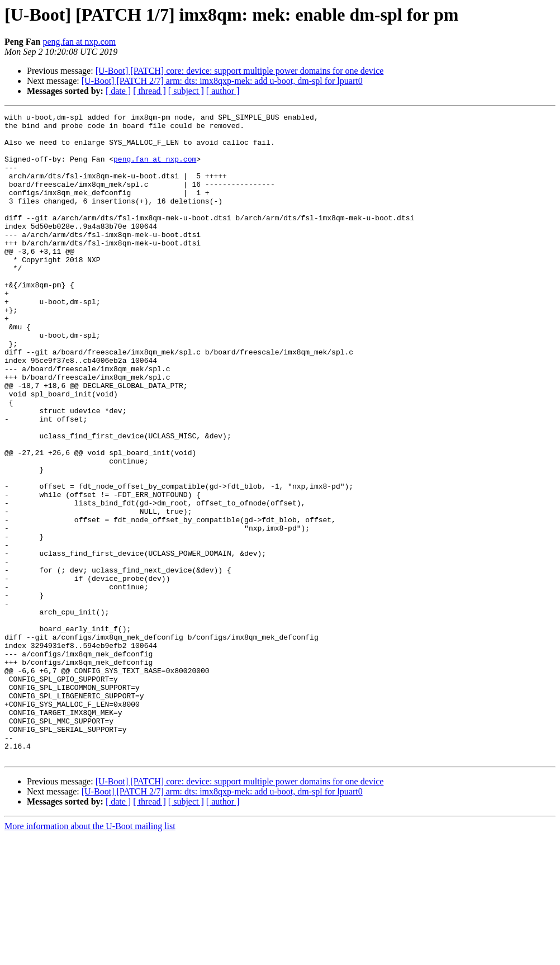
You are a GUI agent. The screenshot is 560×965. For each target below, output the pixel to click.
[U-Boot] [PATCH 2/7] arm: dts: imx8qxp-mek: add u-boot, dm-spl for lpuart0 (222, 81)
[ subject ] (186, 91)
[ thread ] (150, 91)
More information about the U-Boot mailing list (90, 955)
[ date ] (118, 91)
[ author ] (223, 91)
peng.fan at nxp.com (79, 42)
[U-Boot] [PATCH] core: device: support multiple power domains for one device (240, 71)
